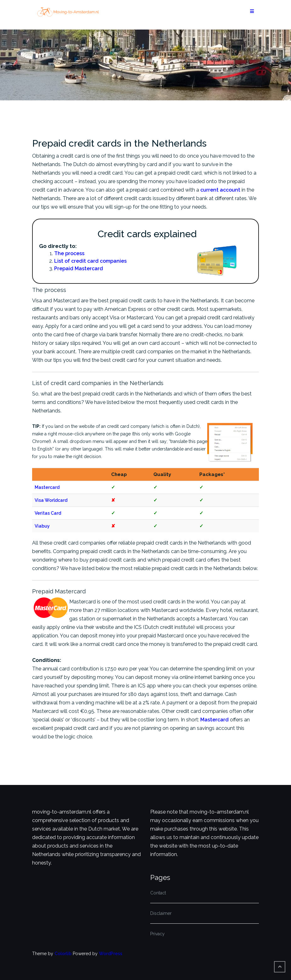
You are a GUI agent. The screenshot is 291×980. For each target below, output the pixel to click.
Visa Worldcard (51, 500)
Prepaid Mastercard (79, 269)
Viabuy (42, 526)
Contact (158, 893)
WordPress (111, 954)
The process (69, 253)
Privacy (157, 934)
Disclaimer (161, 913)
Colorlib (63, 954)
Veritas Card (48, 513)
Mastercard (47, 487)
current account (220, 190)
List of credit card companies (90, 261)
